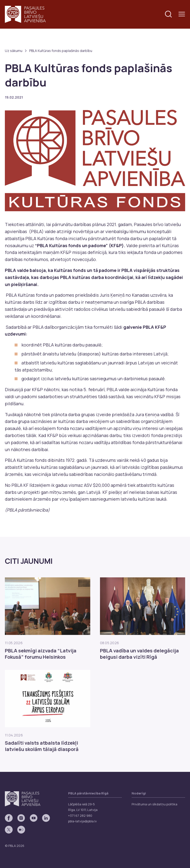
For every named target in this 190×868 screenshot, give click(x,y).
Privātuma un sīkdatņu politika (154, 804)
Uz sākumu (14, 51)
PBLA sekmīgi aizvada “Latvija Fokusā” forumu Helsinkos (41, 654)
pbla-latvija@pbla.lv (82, 821)
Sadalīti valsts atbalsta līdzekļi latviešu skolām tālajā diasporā (42, 746)
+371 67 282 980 (80, 816)
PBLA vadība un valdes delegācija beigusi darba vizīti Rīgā (139, 654)
